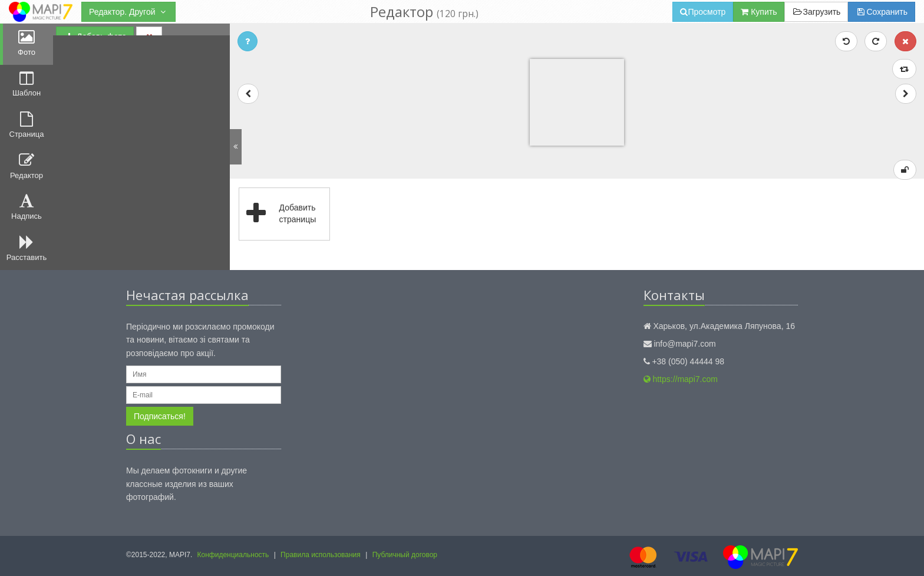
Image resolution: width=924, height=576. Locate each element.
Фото (27, 43)
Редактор (27, 166)
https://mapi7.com (681, 379)
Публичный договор (405, 555)
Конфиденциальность (233, 555)
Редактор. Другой (128, 12)
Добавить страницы (278, 214)
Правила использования (321, 555)
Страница (27, 125)
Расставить (27, 248)
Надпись (27, 207)
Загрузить (816, 12)
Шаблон (27, 84)
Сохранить (882, 12)
